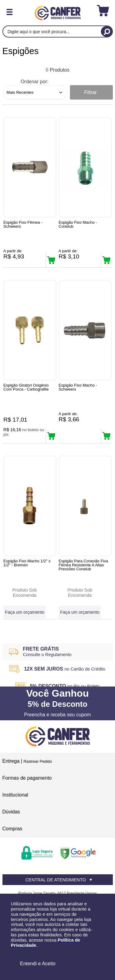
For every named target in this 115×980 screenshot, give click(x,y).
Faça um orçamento (25, 612)
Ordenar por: (34, 82)
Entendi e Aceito (38, 964)
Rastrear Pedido (38, 761)
